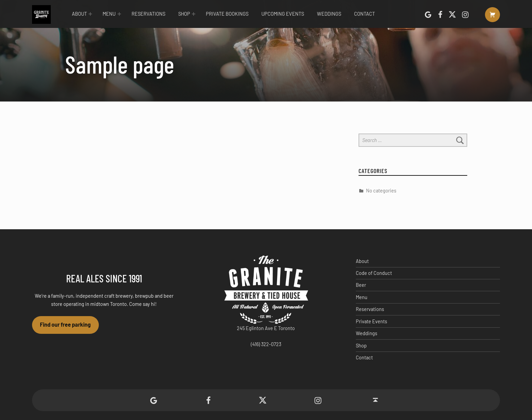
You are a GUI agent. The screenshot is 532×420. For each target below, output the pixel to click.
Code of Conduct (374, 273)
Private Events (371, 321)
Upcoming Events (283, 14)
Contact (364, 14)
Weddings (329, 14)
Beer (361, 285)
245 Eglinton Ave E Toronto (266, 328)
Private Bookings (227, 14)
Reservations (148, 14)
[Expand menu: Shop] (194, 14)
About (79, 14)
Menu (109, 14)
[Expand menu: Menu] (119, 14)
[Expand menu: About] (90, 14)
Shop (184, 14)
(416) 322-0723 (266, 344)
